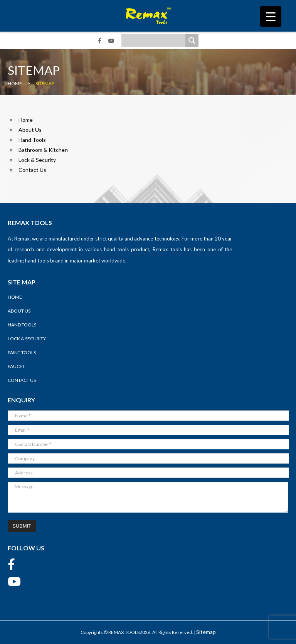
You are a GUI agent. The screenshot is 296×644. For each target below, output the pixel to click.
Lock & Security (37, 160)
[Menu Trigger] (271, 16)
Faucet (16, 366)
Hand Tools (32, 140)
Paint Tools (22, 352)
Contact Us (32, 170)
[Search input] (155, 40)
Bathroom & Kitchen (43, 150)
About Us (30, 130)
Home (26, 120)
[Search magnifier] (192, 40)
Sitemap (206, 632)
